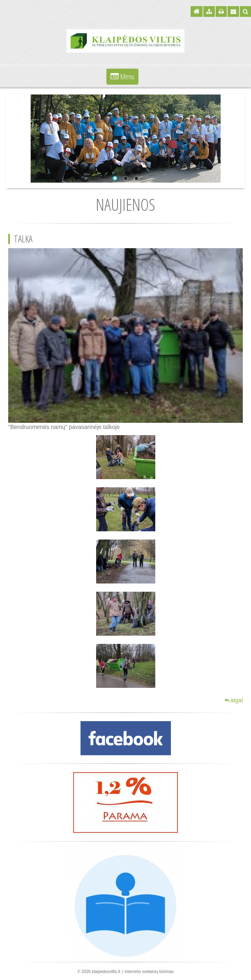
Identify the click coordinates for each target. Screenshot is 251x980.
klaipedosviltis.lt (106, 972)
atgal (234, 700)
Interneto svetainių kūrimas (149, 972)
